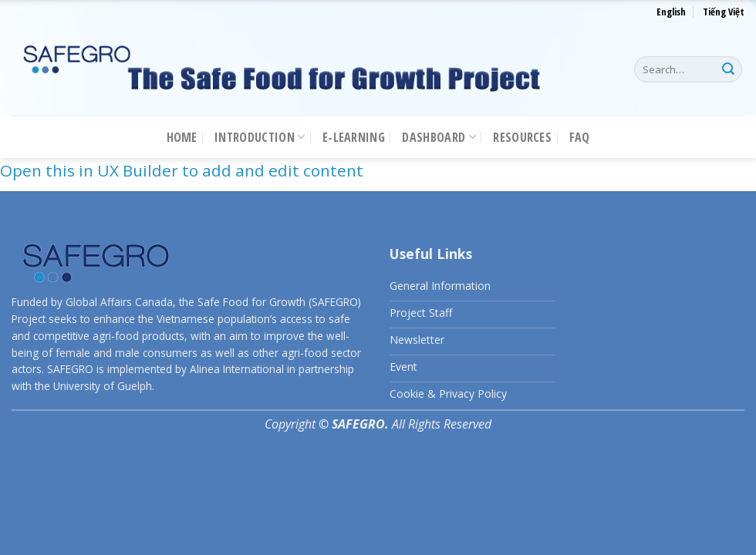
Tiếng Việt (724, 12)
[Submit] (728, 69)
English (671, 12)
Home (182, 137)
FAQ (580, 137)
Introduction (260, 137)
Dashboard (439, 137)
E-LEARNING (354, 137)
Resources (522, 137)
